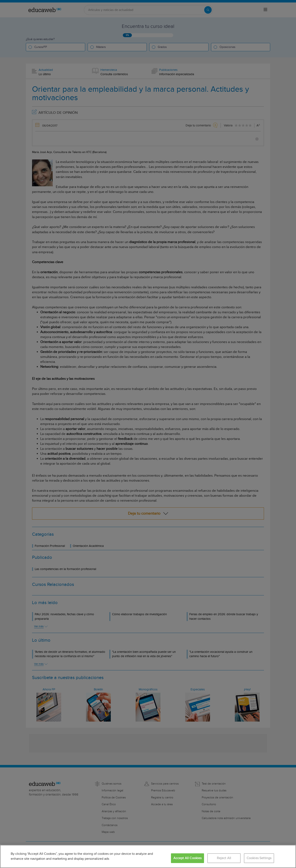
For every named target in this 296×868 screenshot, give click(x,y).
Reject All (224, 858)
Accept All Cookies (188, 858)
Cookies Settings (259, 858)
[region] (148, 856)
